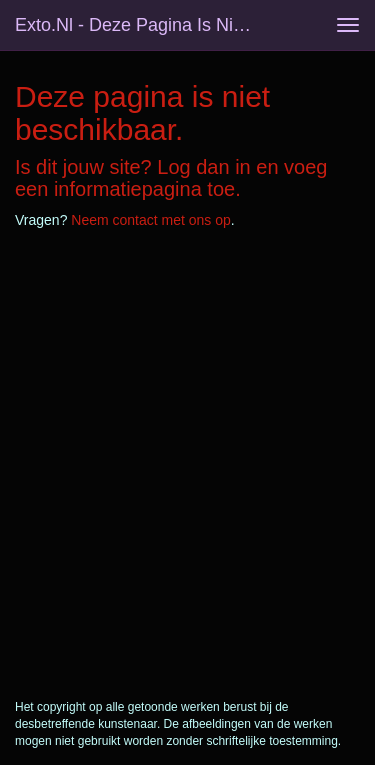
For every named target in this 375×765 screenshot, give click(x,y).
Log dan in (203, 167)
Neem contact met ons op (151, 220)
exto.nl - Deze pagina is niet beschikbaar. (143, 25)
